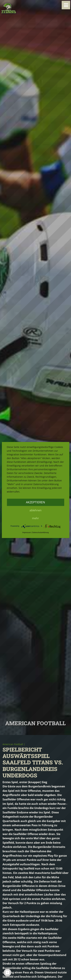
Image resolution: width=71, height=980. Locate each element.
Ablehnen (35, 510)
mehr (35, 518)
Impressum (27, 532)
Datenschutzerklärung (40, 532)
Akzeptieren (35, 502)
